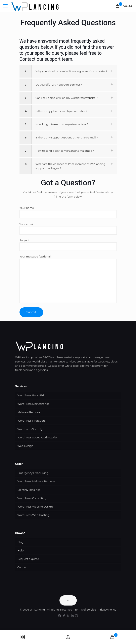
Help (21, 550)
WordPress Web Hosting (33, 515)
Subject (68, 245)
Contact (23, 567)
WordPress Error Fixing (32, 395)
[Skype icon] (60, 616)
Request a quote (28, 559)
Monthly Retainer (29, 490)
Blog (20, 542)
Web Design (26, 446)
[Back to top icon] (68, 600)
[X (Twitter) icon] (68, 616)
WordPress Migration (31, 421)
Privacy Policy (107, 610)
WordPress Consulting (32, 498)
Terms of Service (85, 610)
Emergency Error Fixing (33, 473)
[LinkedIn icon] (72, 616)
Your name (68, 212)
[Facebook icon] (64, 616)
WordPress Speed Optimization (38, 437)
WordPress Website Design (35, 507)
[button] (68, 71)
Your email (68, 229)
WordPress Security (30, 429)
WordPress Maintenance (33, 404)
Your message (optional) (68, 279)
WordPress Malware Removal (36, 481)
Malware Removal (29, 412)
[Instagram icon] (76, 616)
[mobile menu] (5, 6)
